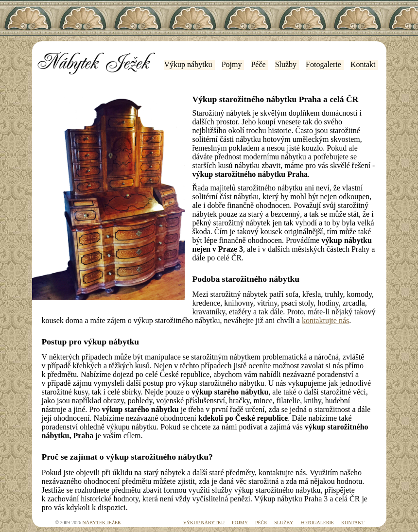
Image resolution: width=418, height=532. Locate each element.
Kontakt (363, 64)
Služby (286, 64)
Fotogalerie (323, 64)
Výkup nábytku (188, 64)
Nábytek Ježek (102, 523)
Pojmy (232, 64)
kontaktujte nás (325, 320)
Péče (258, 64)
